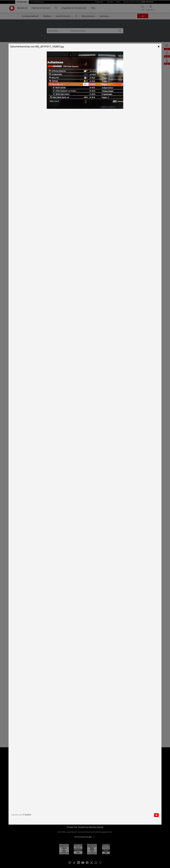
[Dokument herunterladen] (156, 815)
